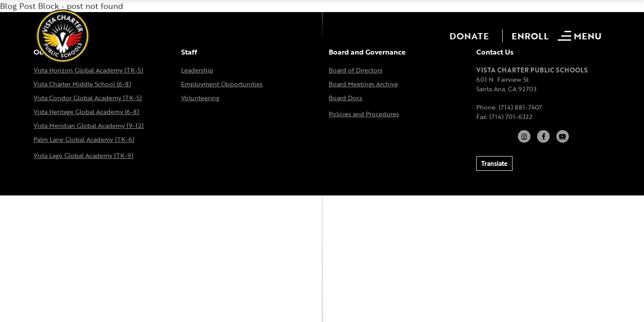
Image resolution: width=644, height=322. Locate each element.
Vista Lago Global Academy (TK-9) (83, 155)
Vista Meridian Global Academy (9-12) (89, 125)
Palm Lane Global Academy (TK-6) (84, 139)
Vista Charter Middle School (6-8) (82, 84)
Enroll (530, 36)
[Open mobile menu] (581, 36)
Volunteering (200, 98)
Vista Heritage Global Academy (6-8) (86, 112)
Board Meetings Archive (363, 84)
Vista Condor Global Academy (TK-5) (88, 98)
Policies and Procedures (364, 114)
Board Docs (345, 98)
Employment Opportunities (222, 84)
